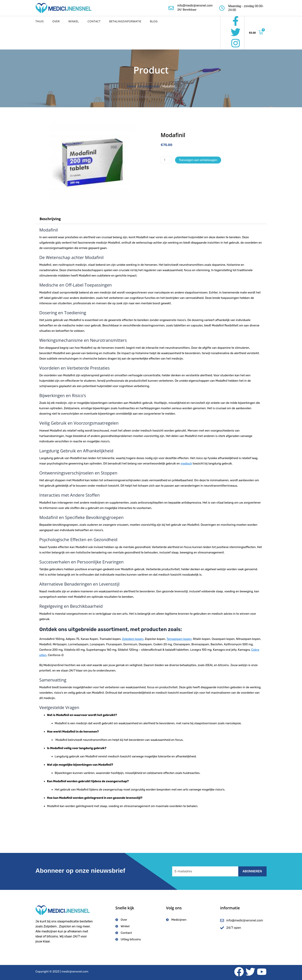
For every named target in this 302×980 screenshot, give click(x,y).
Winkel (74, 21)
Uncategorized (149, 86)
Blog (154, 21)
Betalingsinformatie (125, 21)
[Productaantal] (166, 160)
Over (56, 21)
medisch (186, 464)
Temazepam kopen (179, 639)
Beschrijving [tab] (50, 219)
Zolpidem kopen (133, 639)
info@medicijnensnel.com (195, 5)
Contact (94, 21)
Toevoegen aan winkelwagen (198, 160)
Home (131, 86)
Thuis (40, 21)
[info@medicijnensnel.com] (171, 8)
